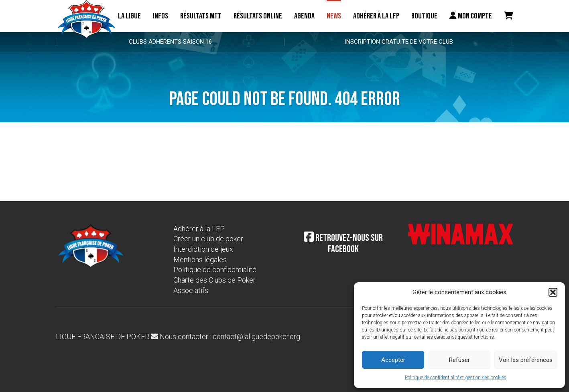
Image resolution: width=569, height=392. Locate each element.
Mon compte (471, 16)
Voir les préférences (526, 360)
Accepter (393, 360)
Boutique (424, 16)
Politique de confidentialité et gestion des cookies (456, 378)
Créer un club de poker (208, 239)
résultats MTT (201, 16)
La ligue (129, 16)
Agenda (304, 16)
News (334, 16)
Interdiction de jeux (203, 249)
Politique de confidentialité (215, 270)
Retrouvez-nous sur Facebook (343, 244)
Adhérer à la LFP (376, 16)
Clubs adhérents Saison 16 (170, 42)
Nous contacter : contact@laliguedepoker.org (226, 336)
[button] (553, 292)
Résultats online (258, 16)
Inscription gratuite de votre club (399, 42)
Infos (161, 16)
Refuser (459, 360)
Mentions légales (200, 260)
